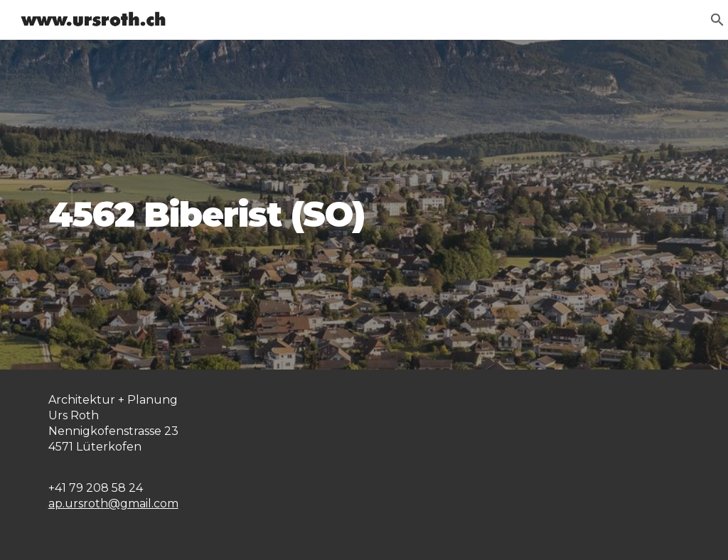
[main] (364, 204)
